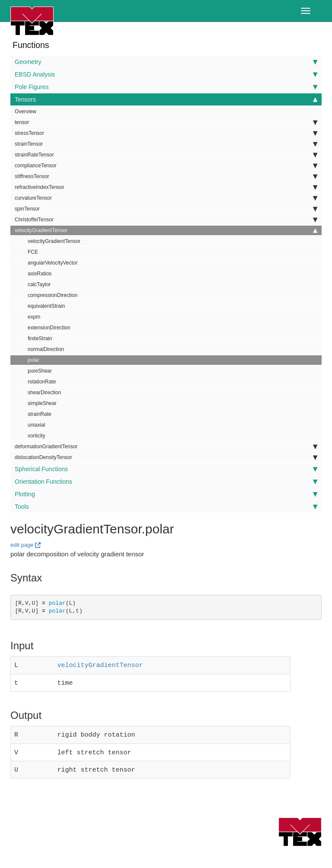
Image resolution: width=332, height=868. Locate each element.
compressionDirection (53, 295)
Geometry (166, 62)
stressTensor (166, 133)
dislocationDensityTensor (166, 457)
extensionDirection (49, 328)
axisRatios (40, 274)
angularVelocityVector (53, 263)
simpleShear (42, 403)
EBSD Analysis (166, 74)
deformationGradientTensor (166, 447)
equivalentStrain (46, 306)
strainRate (40, 414)
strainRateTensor (166, 155)
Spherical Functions (166, 469)
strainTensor (166, 144)
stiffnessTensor (166, 176)
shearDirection (44, 393)
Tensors (166, 99)
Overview (26, 112)
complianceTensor (166, 166)
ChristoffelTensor (166, 220)
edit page (22, 545)
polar (34, 360)
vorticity (37, 436)
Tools (166, 507)
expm (34, 317)
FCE (33, 252)
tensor (166, 122)
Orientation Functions (166, 482)
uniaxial (37, 425)
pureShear (40, 371)
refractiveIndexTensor (166, 187)
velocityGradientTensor (166, 230)
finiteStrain (40, 338)
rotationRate (42, 382)
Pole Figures (166, 87)
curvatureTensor (166, 198)
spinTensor (166, 209)
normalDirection (46, 349)
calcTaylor (39, 284)
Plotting (166, 494)
